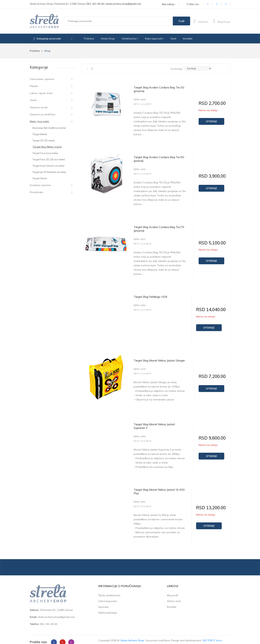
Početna (89, 39)
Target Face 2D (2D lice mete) (49, 159)
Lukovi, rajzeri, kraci (41, 93)
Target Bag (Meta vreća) (47, 147)
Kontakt (188, 39)
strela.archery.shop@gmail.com (124, 4)
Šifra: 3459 (140, 100)
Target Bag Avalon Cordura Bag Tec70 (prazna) (159, 227)
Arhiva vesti (174, 596)
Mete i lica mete (39, 121)
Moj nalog (169, 4)
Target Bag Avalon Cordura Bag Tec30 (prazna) (159, 89)
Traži (181, 21)
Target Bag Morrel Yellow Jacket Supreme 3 (154, 422)
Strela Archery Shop (132, 635)
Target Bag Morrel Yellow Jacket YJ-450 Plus (159, 487)
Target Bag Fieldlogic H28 (150, 294)
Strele (33, 100)
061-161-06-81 (96, 4)
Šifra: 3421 (140, 238)
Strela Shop (108, 39)
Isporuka (104, 602)
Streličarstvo (130, 39)
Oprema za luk (39, 107)
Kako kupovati (154, 39)
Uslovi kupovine (108, 596)
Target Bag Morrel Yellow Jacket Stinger (159, 357)
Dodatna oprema (40, 185)
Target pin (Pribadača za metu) (49, 172)
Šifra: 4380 (140, 433)
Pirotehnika (36, 192)
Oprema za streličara (43, 114)
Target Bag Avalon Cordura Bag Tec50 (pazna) (159, 158)
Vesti (173, 39)
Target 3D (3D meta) (44, 141)
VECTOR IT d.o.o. (213, 635)
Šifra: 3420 (140, 169)
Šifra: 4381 (140, 497)
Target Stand (40, 178)
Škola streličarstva (109, 590)
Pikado (34, 86)
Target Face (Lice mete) (45, 153)
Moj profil (173, 590)
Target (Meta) (40, 134)
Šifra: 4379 (140, 366)
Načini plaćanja (108, 607)
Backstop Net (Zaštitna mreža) (49, 128)
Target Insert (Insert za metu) (48, 166)
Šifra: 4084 (140, 303)
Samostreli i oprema (42, 79)
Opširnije (211, 121)
